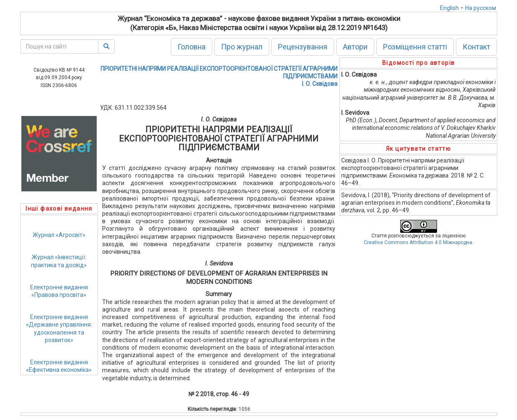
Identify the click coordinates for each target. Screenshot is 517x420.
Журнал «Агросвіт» (59, 235)
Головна (192, 47)
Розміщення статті (415, 47)
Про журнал (242, 47)
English (449, 8)
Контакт (476, 47)
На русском (481, 8)
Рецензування (303, 47)
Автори (355, 47)
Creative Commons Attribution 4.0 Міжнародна (418, 242)
